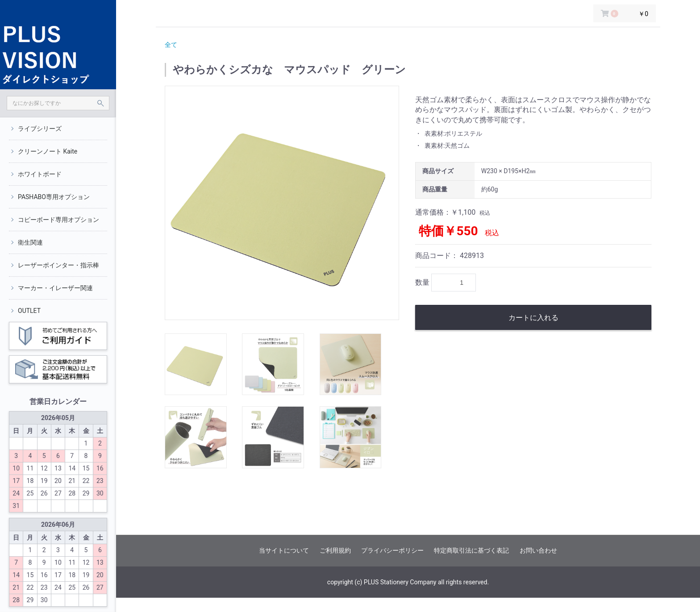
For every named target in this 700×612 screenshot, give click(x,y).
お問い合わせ (538, 550)
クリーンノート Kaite (48, 151)
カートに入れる (533, 318)
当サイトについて (284, 550)
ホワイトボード (40, 174)
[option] (282, 203)
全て (171, 45)
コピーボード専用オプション (58, 220)
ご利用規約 (335, 550)
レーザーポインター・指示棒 (58, 265)
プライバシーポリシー (392, 550)
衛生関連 (30, 242)
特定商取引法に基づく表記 (471, 550)
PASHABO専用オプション (54, 197)
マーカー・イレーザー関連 (55, 288)
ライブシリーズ (40, 129)
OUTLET (29, 311)
